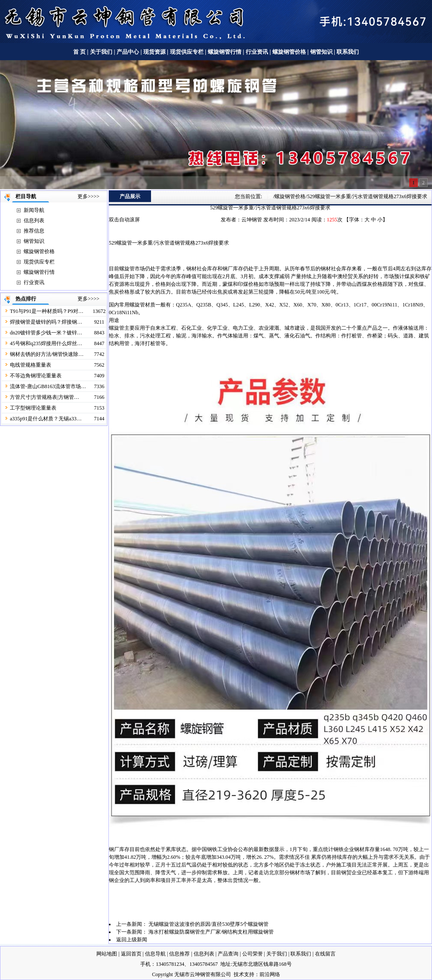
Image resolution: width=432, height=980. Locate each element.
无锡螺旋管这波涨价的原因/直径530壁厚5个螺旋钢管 (208, 924)
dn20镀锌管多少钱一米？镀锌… (46, 333)
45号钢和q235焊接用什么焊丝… (46, 343)
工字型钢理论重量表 (33, 408)
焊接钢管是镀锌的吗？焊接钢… (46, 322)
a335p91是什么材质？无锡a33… (46, 419)
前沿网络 (270, 974)
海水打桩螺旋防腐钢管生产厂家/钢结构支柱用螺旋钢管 (211, 932)
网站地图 (107, 954)
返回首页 (131, 954)
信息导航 (155, 954)
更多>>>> (88, 196)
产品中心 (128, 52)
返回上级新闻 (132, 940)
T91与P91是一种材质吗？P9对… (47, 311)
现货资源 (155, 52)
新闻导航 (34, 210)
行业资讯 (257, 52)
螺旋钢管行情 (225, 52)
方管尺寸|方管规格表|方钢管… (45, 397)
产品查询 (228, 954)
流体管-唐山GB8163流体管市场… (48, 386)
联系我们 (348, 52)
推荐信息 (34, 231)
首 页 (79, 52)
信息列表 (34, 220)
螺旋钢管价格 (290, 52)
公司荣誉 (253, 954)
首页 (268, 196)
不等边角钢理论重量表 (36, 376)
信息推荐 (179, 954)
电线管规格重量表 (31, 365)
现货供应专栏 (187, 52)
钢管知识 (321, 52)
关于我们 (101, 52)
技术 (239, 974)
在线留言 (325, 954)
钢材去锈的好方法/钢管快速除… (47, 354)
